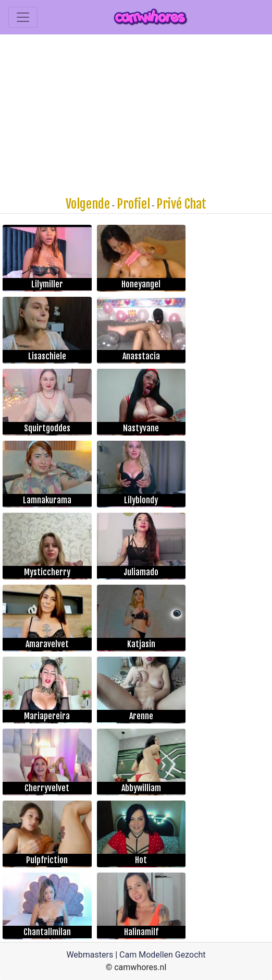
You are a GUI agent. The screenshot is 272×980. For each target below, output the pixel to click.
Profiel (133, 204)
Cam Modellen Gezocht (163, 955)
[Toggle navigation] (23, 17)
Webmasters (90, 955)
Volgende (88, 204)
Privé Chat (181, 204)
